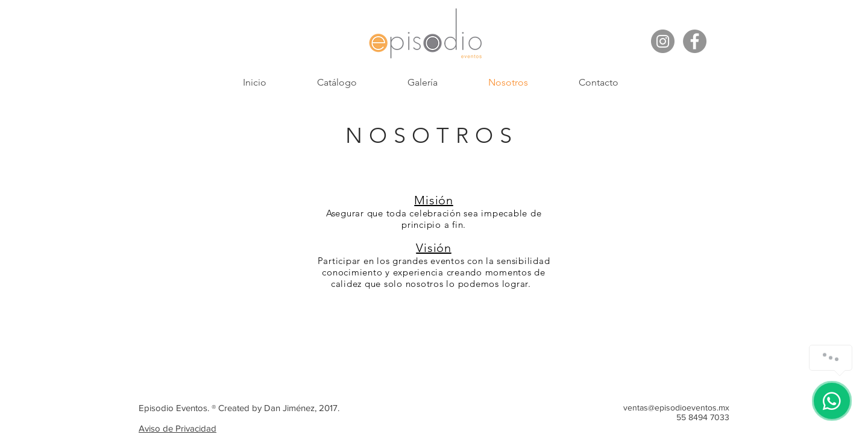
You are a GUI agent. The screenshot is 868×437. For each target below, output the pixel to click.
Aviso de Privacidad (178, 428)
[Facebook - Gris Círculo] (695, 41)
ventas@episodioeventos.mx (676, 407)
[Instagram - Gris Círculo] (663, 41)
